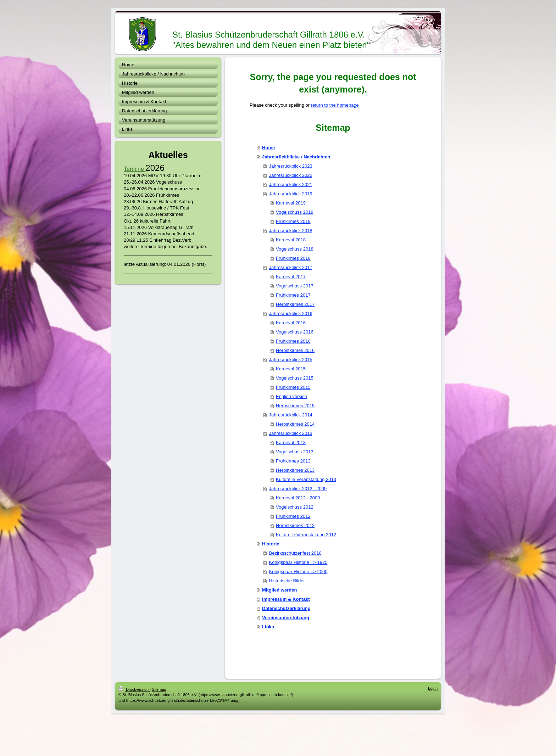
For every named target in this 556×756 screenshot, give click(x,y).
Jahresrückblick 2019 (291, 194)
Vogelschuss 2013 (295, 452)
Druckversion (134, 689)
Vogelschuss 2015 (295, 378)
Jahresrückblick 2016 (291, 313)
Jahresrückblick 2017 (291, 267)
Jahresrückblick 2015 (291, 360)
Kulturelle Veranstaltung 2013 (306, 479)
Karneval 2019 (291, 203)
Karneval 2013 (291, 443)
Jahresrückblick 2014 (291, 415)
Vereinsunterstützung (286, 618)
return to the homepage (335, 105)
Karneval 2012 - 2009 (298, 498)
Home (268, 148)
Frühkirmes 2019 (293, 221)
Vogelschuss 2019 (295, 212)
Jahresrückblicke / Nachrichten (296, 157)
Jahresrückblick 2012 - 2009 (298, 489)
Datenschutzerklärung (286, 608)
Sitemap (159, 689)
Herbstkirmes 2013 (295, 470)
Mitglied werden (279, 590)
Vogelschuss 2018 (295, 249)
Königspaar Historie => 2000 (298, 572)
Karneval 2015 (291, 369)
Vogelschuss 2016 (295, 332)
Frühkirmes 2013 (293, 461)
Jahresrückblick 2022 (291, 175)
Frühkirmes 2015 (293, 387)
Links (268, 627)
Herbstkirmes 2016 (295, 350)
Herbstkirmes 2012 (295, 525)
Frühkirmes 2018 (293, 258)
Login (433, 688)
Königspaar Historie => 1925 (298, 562)
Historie (271, 544)
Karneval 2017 (291, 277)
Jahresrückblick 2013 (291, 433)
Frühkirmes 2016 (293, 341)
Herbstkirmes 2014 (295, 424)
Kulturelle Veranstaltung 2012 (306, 535)
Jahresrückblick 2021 (291, 184)
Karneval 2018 (291, 240)
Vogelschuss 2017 (295, 286)
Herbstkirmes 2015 (295, 406)
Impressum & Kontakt (286, 599)
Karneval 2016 (291, 323)
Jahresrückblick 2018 (291, 231)
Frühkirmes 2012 (293, 516)
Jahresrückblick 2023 (291, 166)
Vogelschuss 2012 (295, 507)
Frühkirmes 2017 (293, 295)
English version (291, 396)
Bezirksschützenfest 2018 (295, 553)
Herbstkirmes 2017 (295, 304)
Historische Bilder (287, 581)
